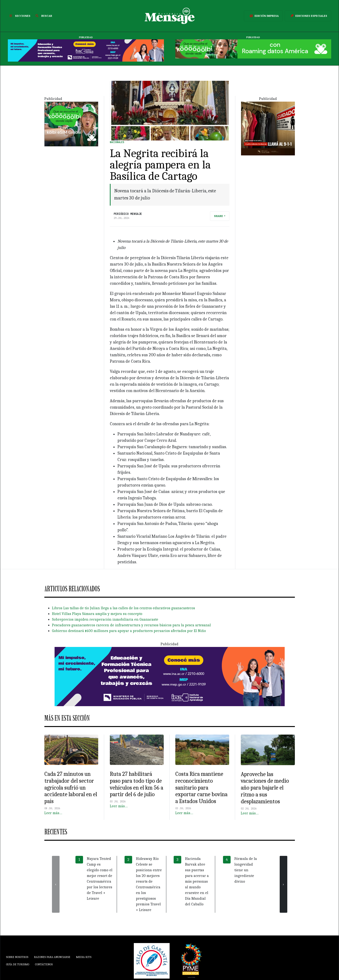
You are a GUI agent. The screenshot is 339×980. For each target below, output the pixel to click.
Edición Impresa (263, 16)
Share (218, 216)
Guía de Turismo (18, 964)
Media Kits (84, 957)
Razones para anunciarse (52, 957)
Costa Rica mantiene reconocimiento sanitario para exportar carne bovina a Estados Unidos (201, 788)
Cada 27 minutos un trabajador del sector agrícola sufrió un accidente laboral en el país (71, 788)
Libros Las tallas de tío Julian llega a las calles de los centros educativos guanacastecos (123, 608)
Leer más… (53, 813)
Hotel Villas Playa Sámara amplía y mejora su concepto (97, 614)
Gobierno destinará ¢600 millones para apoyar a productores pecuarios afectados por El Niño (129, 631)
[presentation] (56, 884)
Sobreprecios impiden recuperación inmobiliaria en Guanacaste (105, 619)
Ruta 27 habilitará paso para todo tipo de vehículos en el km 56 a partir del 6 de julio (137, 784)
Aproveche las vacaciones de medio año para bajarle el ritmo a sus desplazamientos (265, 788)
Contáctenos (44, 964)
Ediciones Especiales (308, 16)
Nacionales (117, 142)
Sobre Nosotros (17, 957)
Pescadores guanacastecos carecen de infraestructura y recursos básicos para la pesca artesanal (131, 625)
